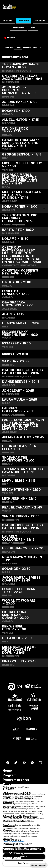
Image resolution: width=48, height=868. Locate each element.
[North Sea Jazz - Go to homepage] (9, 6)
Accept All (24, 850)
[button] (7, 21)
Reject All (24, 857)
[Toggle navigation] (44, 6)
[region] (24, 826)
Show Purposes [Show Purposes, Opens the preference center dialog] (24, 863)
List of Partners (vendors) (14, 842)
